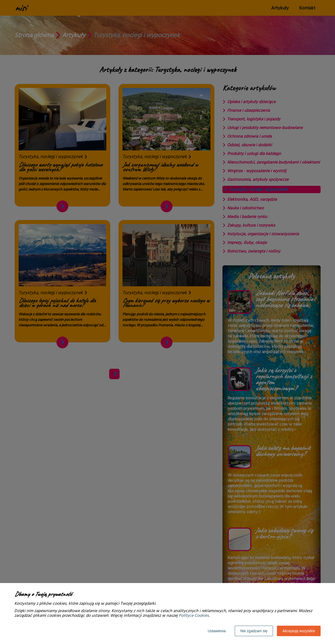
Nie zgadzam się (254, 631)
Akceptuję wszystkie (299, 631)
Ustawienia (217, 631)
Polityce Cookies (194, 615)
